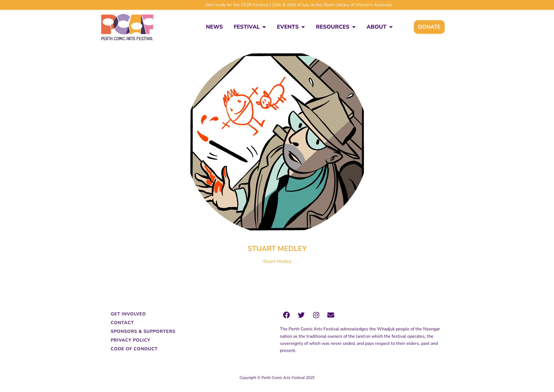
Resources (336, 27)
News (214, 27)
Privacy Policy (131, 340)
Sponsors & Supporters (143, 331)
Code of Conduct (134, 349)
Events (291, 27)
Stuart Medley (277, 261)
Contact (122, 323)
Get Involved (128, 314)
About (380, 27)
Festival (250, 27)
